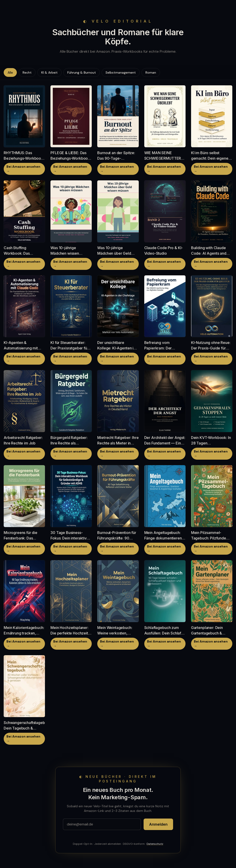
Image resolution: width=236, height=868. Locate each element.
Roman (151, 72)
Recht (27, 72)
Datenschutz (155, 844)
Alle (10, 72)
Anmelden (158, 824)
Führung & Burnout (82, 72)
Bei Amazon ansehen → (23, 169)
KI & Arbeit (49, 72)
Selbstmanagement (121, 72)
